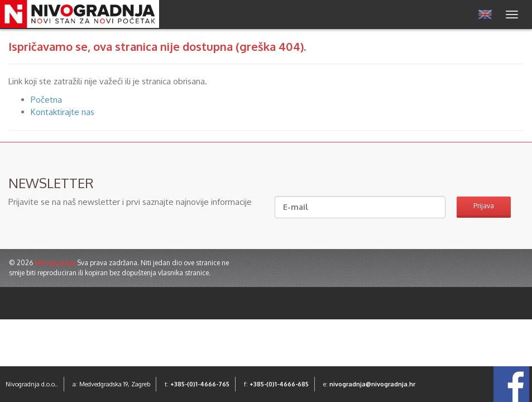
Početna (46, 100)
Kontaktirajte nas (63, 112)
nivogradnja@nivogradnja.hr (372, 384)
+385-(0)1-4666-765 (200, 384)
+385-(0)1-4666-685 (279, 384)
